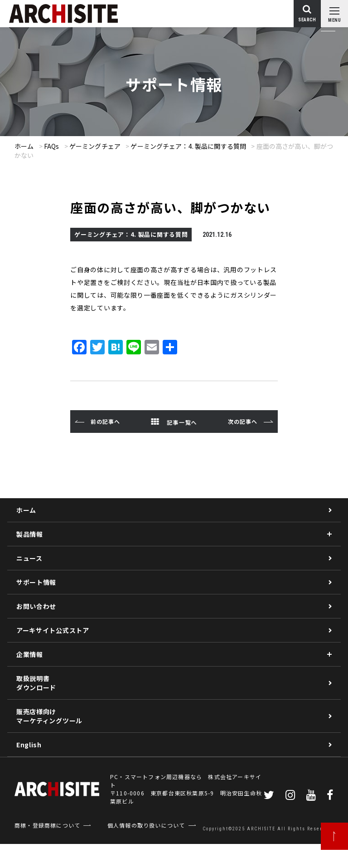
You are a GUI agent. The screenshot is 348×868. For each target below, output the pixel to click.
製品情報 (30, 534)
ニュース (29, 558)
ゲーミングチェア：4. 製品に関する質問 (188, 146)
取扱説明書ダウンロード (36, 683)
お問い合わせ (36, 606)
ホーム (24, 146)
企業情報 (30, 654)
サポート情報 (36, 582)
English (29, 745)
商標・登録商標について (47, 825)
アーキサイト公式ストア (53, 630)
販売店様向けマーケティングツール (49, 716)
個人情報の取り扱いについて (146, 825)
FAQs (52, 146)
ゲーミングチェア (95, 146)
